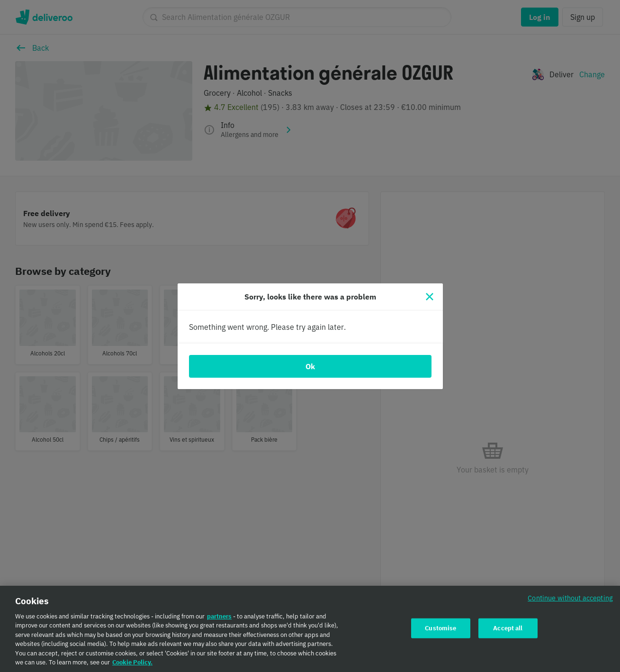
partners (219, 619)
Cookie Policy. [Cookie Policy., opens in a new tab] (132, 666)
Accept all (508, 631)
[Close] (430, 297)
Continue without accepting (570, 601)
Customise (440, 631)
